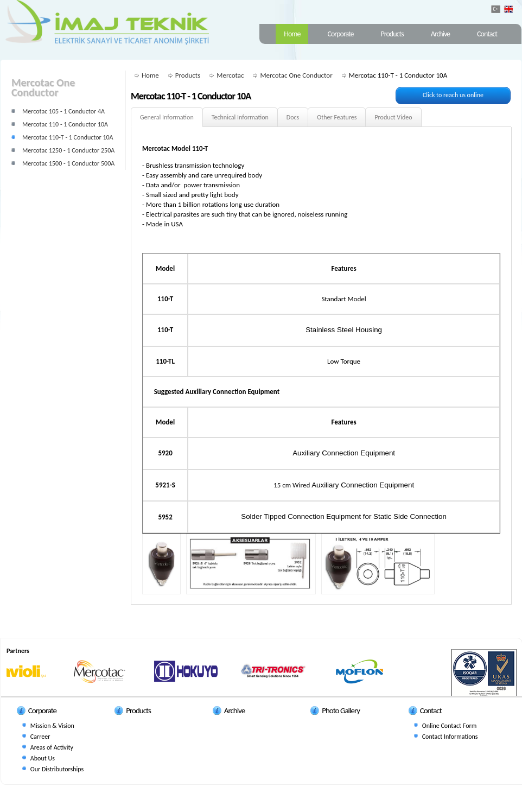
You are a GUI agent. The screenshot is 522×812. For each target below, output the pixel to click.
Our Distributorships (57, 769)
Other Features (337, 117)
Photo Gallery (341, 710)
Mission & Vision (52, 726)
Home (292, 34)
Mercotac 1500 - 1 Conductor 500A (68, 163)
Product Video (393, 117)
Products (392, 34)
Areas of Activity (52, 747)
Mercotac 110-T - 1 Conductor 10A (68, 137)
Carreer (40, 737)
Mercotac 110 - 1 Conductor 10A (65, 124)
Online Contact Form (450, 726)
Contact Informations (450, 737)
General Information (167, 117)
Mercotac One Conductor (296, 75)
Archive (440, 34)
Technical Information (240, 117)
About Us (43, 758)
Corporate (340, 34)
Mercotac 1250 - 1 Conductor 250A (68, 150)
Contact (487, 34)
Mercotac (230, 75)
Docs (293, 117)
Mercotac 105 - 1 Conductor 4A (63, 111)
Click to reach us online (453, 95)
